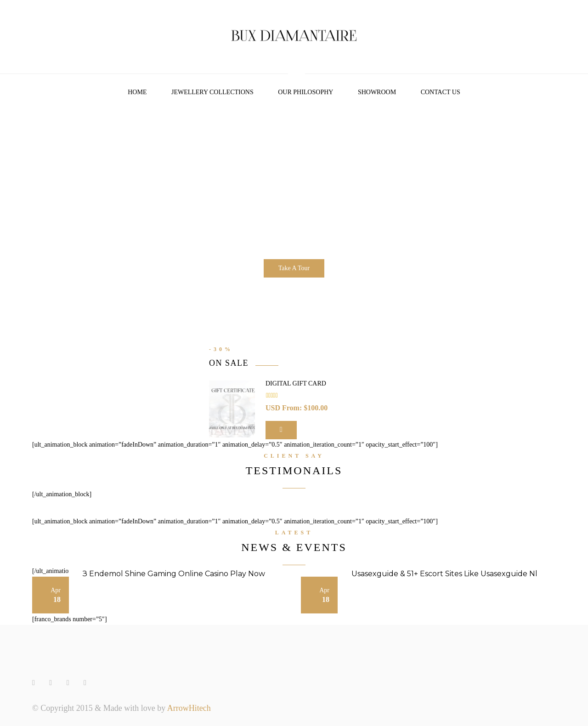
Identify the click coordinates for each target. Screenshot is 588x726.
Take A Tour (294, 268)
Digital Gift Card (296, 383)
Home (137, 92)
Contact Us (441, 92)
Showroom (377, 92)
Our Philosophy (305, 92)
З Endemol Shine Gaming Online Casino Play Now (174, 574)
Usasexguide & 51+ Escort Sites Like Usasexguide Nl (444, 574)
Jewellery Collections (212, 92)
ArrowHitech (189, 708)
